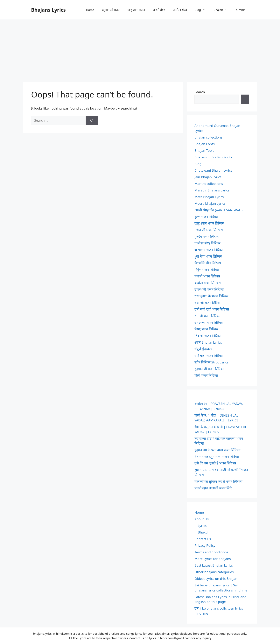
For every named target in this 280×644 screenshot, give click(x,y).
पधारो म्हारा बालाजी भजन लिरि (213, 488)
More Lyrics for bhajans (213, 559)
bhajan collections (208, 137)
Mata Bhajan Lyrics (209, 197)
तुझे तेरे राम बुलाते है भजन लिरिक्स (215, 463)
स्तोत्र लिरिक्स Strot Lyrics (211, 362)
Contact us (203, 539)
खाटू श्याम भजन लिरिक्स (209, 223)
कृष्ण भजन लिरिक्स (206, 217)
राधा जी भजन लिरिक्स (208, 303)
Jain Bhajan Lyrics (208, 177)
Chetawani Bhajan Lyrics (213, 170)
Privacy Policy (205, 545)
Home (90, 10)
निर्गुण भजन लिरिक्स (207, 270)
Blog (202, 10)
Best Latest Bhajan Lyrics (214, 565)
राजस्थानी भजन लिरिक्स (209, 289)
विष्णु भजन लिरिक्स (206, 329)
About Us (202, 519)
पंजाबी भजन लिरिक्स (207, 276)
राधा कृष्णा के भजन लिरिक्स (211, 296)
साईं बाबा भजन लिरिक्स (209, 356)
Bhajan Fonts (205, 144)
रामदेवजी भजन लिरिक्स (209, 322)
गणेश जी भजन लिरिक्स (209, 230)
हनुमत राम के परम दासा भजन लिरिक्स (217, 450)
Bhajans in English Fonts (213, 157)
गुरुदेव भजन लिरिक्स (207, 236)
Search (200, 92)
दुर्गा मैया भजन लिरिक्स (208, 256)
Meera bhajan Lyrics (210, 203)
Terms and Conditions (211, 552)
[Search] (92, 120)
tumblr (240, 10)
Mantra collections (209, 184)
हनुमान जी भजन (111, 10)
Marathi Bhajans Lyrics (212, 190)
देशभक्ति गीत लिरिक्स (208, 263)
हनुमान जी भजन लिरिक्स (210, 369)
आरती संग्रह (159, 10)
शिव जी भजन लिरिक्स (208, 336)
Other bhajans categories (214, 572)
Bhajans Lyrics (48, 10)
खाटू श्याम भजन (136, 10)
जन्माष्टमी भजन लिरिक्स (209, 250)
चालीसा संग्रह (180, 10)
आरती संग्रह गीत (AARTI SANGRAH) (218, 210)
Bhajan (223, 10)
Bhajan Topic (204, 150)
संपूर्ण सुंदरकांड (203, 349)
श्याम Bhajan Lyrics (208, 342)
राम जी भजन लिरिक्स (207, 316)
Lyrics (202, 526)
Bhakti (203, 532)
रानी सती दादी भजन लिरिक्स (212, 309)
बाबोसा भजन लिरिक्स (208, 283)
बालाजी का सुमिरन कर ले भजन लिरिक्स (218, 481)
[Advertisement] (140, 49)
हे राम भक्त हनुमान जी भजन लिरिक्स (217, 457)
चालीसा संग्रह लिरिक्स (207, 243)
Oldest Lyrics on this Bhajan (216, 579)
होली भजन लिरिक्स (206, 375)
